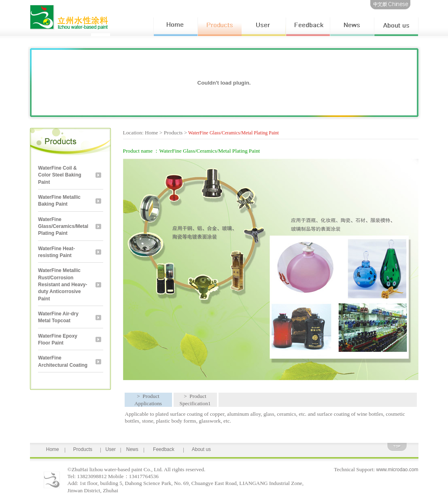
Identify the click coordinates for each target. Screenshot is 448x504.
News (132, 449)
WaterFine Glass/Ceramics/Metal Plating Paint (63, 226)
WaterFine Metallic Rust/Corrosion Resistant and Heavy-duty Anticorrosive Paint (63, 284)
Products (83, 449)
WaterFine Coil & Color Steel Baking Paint (60, 175)
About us (201, 449)
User (111, 449)
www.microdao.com (397, 470)
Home (53, 449)
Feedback (164, 449)
